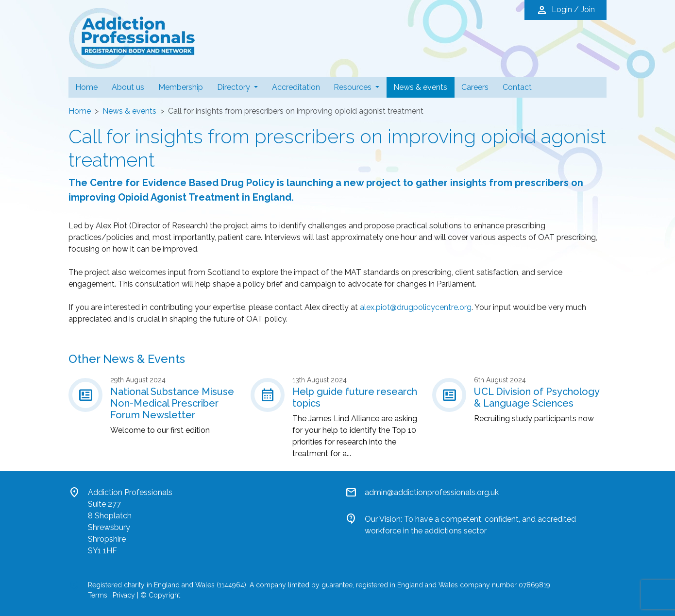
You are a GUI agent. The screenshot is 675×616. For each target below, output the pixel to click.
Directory (235, 87)
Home (86, 87)
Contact (517, 87)
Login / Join (565, 10)
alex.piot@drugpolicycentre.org (416, 307)
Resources (354, 87)
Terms (98, 595)
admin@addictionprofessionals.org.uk (432, 492)
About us (128, 87)
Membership (181, 87)
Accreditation (296, 87)
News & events (424, 86)
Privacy (124, 595)
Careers (475, 87)
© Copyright (160, 595)
